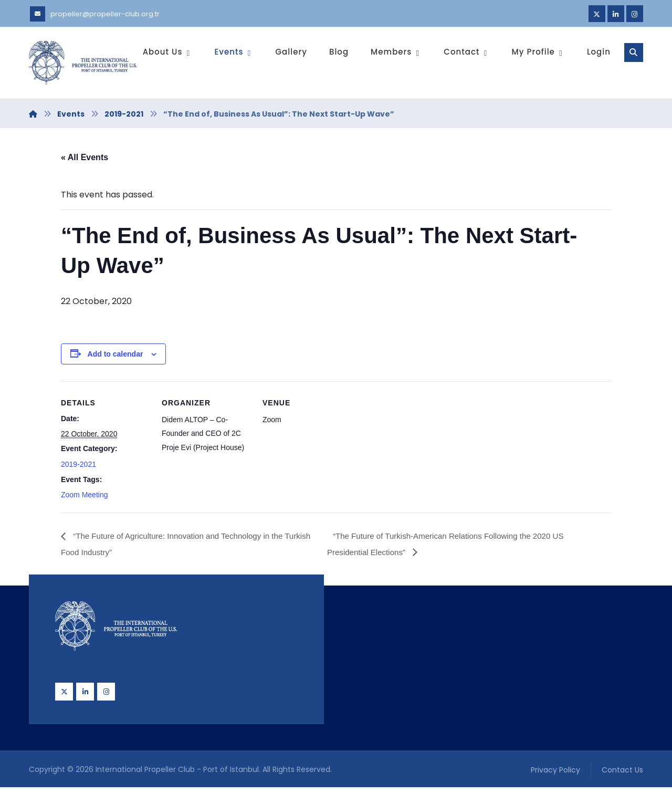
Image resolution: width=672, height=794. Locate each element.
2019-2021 (78, 468)
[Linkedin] (616, 14)
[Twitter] (597, 14)
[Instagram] (635, 14)
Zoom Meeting (84, 498)
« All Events (85, 158)
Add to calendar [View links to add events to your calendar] (115, 357)
